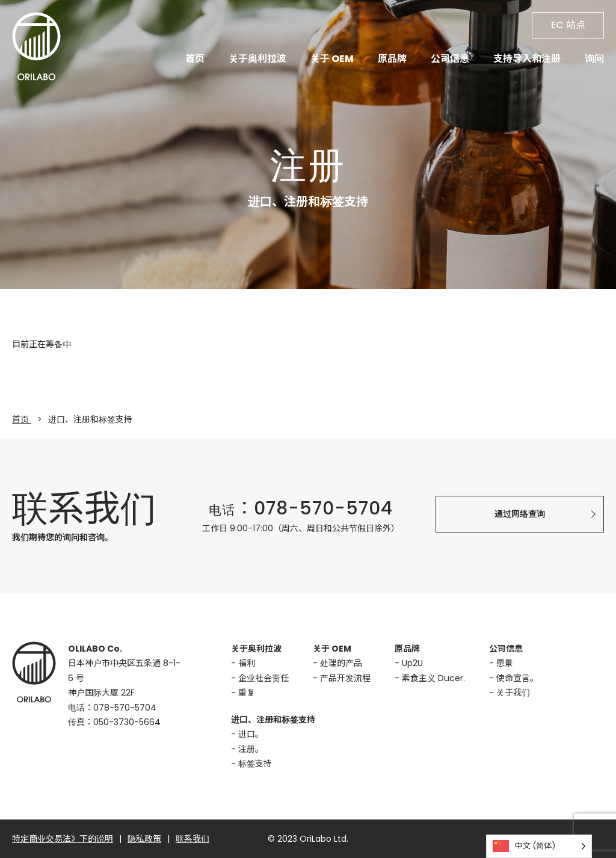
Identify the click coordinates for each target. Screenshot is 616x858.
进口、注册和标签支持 (273, 720)
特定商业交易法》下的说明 (63, 839)
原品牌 (392, 59)
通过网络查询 (520, 514)
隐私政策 (144, 839)
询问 (594, 59)
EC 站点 (568, 25)
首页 (195, 59)
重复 (247, 693)
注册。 (251, 749)
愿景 (505, 663)
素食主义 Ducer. (433, 678)
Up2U (412, 663)
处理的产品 (341, 663)
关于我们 (513, 693)
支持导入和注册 (527, 59)
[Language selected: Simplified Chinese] (539, 846)
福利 (247, 663)
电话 (301, 510)
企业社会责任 (263, 678)
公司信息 (450, 59)
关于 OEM (332, 59)
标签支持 (255, 764)
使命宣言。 (517, 678)
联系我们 (192, 839)
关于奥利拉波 (257, 59)
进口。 (251, 734)
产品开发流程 (345, 678)
